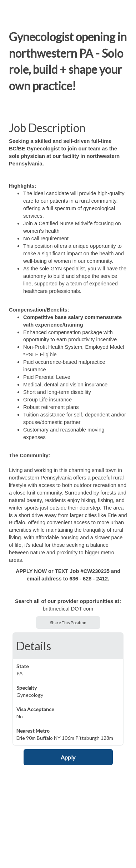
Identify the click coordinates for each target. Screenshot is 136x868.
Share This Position (68, 623)
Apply (68, 757)
